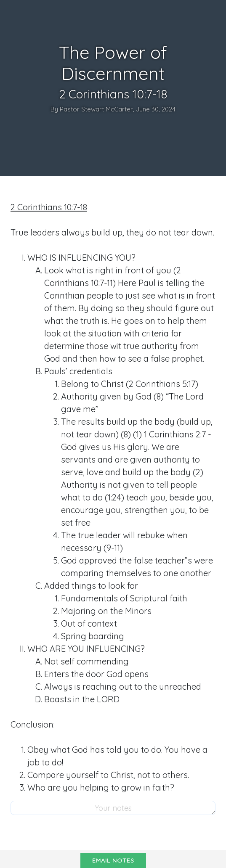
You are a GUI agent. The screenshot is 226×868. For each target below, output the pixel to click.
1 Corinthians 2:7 (175, 434)
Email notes (113, 860)
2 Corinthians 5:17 (162, 384)
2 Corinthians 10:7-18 (49, 207)
